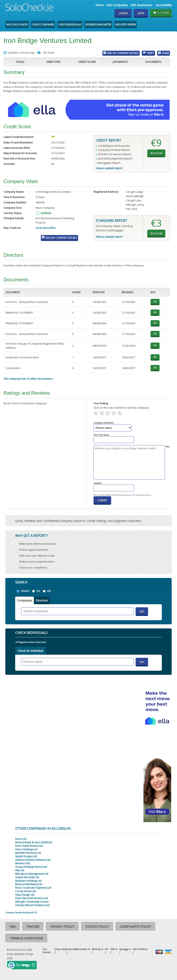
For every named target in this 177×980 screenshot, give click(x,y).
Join (141, 13)
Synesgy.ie (125, 949)
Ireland (25, 591)
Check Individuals (70, 25)
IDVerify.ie (97, 949)
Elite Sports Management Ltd (32, 874)
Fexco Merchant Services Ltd (31, 898)
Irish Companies (117, 5)
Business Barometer (98, 25)
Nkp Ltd (20, 870)
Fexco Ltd (21, 839)
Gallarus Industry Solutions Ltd (33, 860)
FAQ (13, 926)
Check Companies (43, 25)
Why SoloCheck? (17, 25)
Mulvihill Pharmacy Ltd (28, 853)
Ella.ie (144, 949)
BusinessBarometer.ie (78, 949)
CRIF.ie (114, 949)
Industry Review (126, 25)
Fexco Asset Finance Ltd (29, 846)
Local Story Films (46, 228)
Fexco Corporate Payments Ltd (33, 888)
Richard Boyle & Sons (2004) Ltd (34, 842)
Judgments (120, 62)
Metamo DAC (23, 863)
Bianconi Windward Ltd (29, 884)
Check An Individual (30, 651)
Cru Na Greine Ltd (26, 891)
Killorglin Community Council (32, 902)
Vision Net (60, 949)
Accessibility (164, 5)
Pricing (33, 926)
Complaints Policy (136, 926)
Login (123, 13)
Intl (49, 591)
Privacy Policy (62, 926)
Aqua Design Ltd (25, 895)
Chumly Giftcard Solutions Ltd (32, 905)
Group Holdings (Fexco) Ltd (31, 867)
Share (165, 53)
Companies (25, 600)
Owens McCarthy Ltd (27, 877)
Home (99, 5)
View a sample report (109, 168)
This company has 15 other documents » (28, 379)
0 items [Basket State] (161, 13)
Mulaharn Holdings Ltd (28, 881)
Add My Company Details (123, 53)
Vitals (20, 62)
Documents (153, 62)
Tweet (150, 53)
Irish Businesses (141, 5)
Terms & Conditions (26, 938)
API (107, 949)
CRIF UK (136, 949)
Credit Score (87, 62)
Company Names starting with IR (21, 912)
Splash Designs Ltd (26, 856)
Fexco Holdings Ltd (26, 849)
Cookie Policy (97, 926)
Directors (54, 62)
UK (38, 591)
